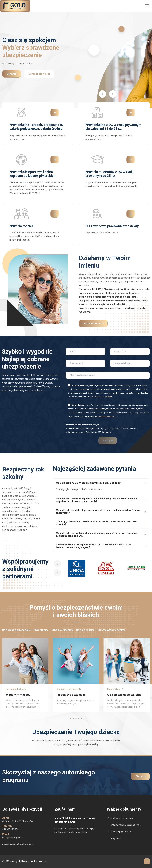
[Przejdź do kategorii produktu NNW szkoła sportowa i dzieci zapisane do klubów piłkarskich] (21, 159)
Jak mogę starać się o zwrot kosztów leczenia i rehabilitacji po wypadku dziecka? (96, 523)
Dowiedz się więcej (39, 74)
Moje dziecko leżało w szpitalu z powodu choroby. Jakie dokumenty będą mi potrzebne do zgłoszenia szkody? (97, 500)
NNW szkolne (41, 630)
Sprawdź (12, 74)
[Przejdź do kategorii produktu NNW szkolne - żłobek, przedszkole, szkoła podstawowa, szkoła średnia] (21, 112)
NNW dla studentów (62, 630)
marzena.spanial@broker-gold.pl (18, 844)
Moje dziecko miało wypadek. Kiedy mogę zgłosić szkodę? (89, 483)
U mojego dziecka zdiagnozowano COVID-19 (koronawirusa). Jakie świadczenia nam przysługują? (93, 546)
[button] (102, 94)
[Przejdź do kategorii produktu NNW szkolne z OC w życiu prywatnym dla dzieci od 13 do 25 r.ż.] (97, 112)
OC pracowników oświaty (111, 630)
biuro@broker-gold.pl (102, 397)
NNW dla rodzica (85, 630)
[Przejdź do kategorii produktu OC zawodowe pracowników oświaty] (97, 214)
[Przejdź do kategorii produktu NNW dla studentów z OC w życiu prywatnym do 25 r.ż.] (97, 159)
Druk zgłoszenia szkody (123, 818)
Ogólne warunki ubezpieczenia (126, 825)
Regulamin (116, 838)
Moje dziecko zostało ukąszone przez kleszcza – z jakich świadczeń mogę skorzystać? (98, 511)
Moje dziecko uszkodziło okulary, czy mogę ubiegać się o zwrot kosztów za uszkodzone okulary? (97, 534)
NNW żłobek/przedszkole (16, 630)
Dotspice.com (41, 861)
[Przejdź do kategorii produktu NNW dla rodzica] (21, 214)
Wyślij (106, 441)
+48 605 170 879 (10, 829)
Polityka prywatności (121, 832)
